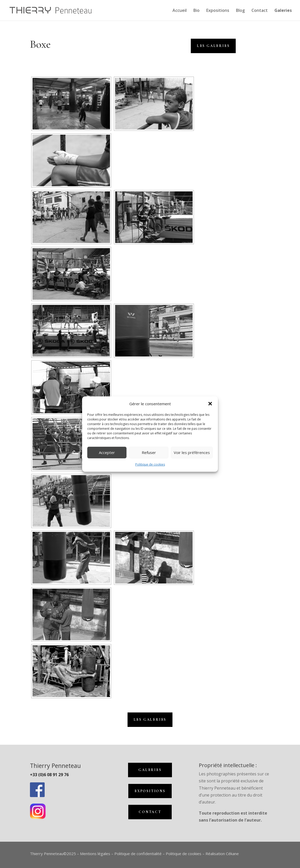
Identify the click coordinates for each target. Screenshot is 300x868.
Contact (260, 11)
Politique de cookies (150, 464)
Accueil (180, 11)
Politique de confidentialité (138, 854)
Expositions (218, 11)
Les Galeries (213, 46)
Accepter (107, 452)
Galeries (150, 770)
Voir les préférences (192, 452)
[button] (210, 404)
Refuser (149, 452)
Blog (240, 11)
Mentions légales (95, 854)
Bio (196, 11)
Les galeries (150, 720)
